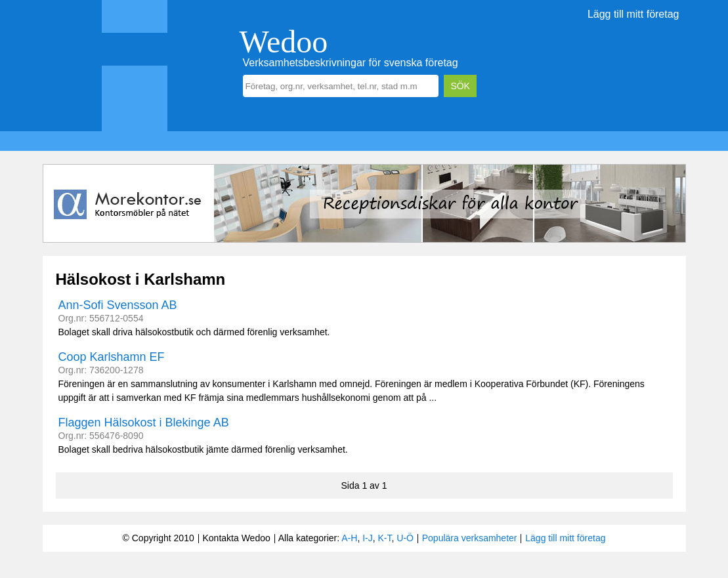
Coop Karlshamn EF (112, 357)
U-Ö (405, 538)
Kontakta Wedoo (236, 538)
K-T (385, 538)
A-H (349, 538)
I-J (368, 538)
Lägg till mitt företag (633, 14)
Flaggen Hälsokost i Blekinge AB (144, 423)
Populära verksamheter (470, 538)
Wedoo (284, 42)
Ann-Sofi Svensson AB (118, 305)
